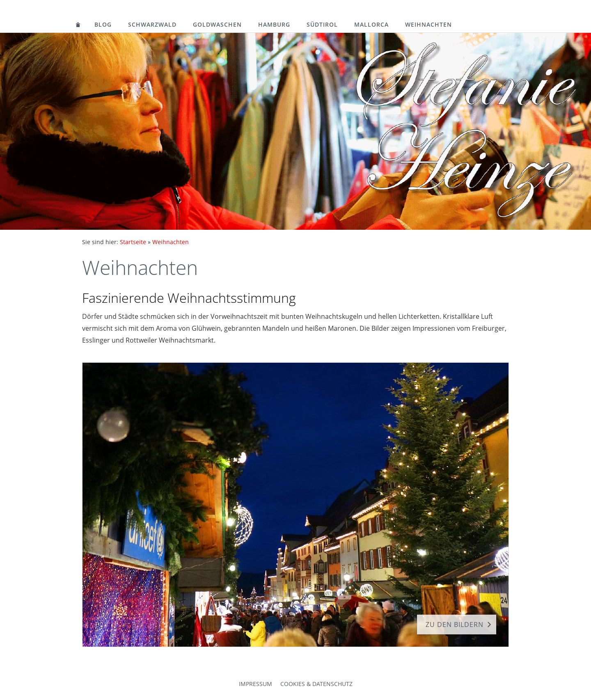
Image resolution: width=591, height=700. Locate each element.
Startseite (133, 242)
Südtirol (322, 24)
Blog (103, 24)
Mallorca (371, 24)
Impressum (255, 684)
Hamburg (274, 24)
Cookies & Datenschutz (316, 684)
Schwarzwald (152, 24)
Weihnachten (428, 24)
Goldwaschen (217, 24)
